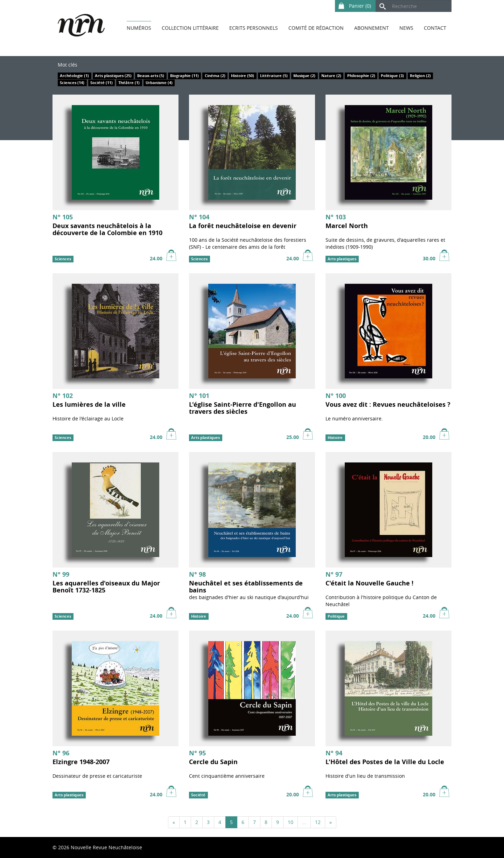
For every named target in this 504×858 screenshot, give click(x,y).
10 (290, 822)
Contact (435, 28)
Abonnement (372, 28)
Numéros (139, 28)
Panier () (353, 5)
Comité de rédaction (316, 28)
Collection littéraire (190, 28)
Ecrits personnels (254, 28)
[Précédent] (174, 822)
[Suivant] (331, 822)
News (406, 28)
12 (318, 822)
